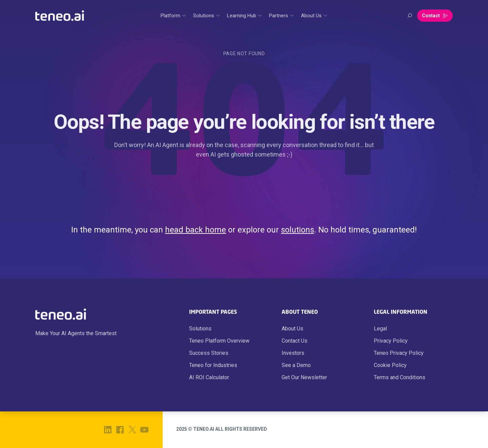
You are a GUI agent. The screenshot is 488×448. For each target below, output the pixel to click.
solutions (298, 230)
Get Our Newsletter (304, 377)
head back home (196, 230)
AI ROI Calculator (209, 377)
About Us (292, 329)
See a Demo (296, 365)
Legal (380, 329)
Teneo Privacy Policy (399, 353)
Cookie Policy (390, 365)
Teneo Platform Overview (219, 341)
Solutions (200, 329)
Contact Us (294, 341)
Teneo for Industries (213, 365)
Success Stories (209, 353)
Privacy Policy (391, 341)
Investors (293, 353)
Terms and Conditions (400, 377)
